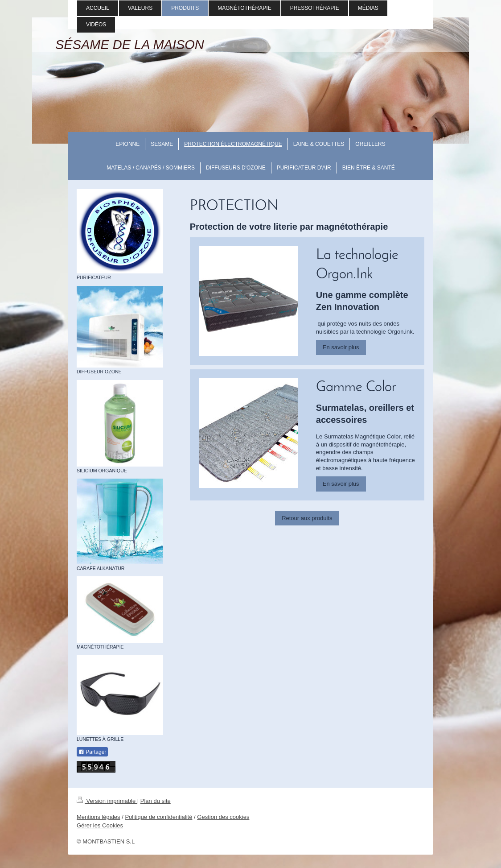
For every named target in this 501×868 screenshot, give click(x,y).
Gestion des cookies (223, 817)
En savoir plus (341, 347)
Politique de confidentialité (158, 817)
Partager (92, 752)
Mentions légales (99, 817)
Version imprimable (107, 801)
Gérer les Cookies (100, 825)
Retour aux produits (307, 518)
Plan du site (156, 801)
